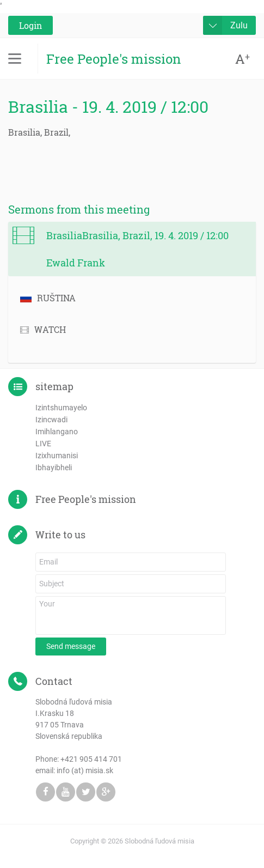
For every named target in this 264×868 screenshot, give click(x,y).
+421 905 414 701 (91, 759)
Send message (71, 646)
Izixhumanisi (57, 456)
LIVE (43, 444)
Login (30, 25)
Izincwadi (51, 420)
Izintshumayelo (61, 408)
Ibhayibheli (54, 468)
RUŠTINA (48, 298)
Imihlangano (57, 432)
